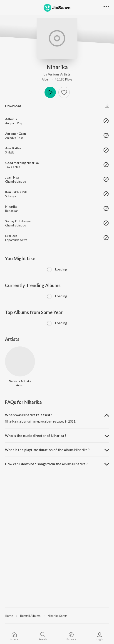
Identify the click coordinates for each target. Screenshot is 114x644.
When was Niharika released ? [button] (28, 415)
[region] (57, 615)
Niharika (11, 207)
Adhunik (11, 119)
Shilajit (10, 152)
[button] (64, 92)
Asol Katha (13, 148)
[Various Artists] (20, 361)
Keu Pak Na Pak (16, 192)
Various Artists (59, 74)
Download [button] (13, 106)
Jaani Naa (12, 177)
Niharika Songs (57, 616)
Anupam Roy (14, 123)
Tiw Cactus (13, 167)
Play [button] (50, 92)
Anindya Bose (14, 138)
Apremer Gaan (16, 134)
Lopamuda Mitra (16, 240)
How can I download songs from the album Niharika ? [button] (46, 464)
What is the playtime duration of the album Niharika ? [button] (47, 450)
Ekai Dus (11, 236)
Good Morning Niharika (22, 163)
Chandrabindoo (16, 182)
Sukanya (11, 196)
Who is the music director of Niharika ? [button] (36, 436)
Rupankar (12, 211)
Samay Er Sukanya (18, 221)
